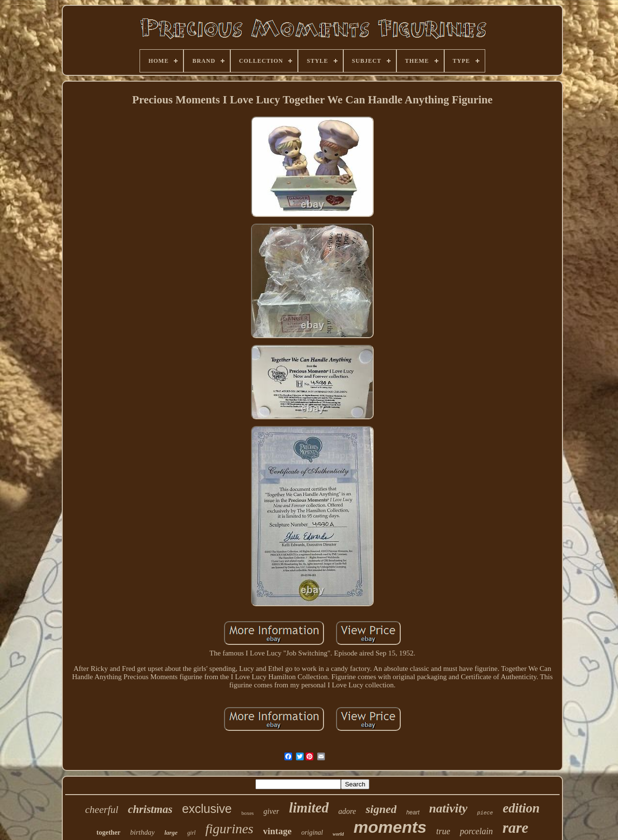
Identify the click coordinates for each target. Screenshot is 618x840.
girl (191, 833)
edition (521, 808)
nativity (448, 808)
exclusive (207, 809)
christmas (150, 809)
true (443, 831)
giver (272, 811)
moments (390, 827)
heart (413, 812)
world (338, 834)
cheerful (102, 810)
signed (381, 809)
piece (485, 813)
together (109, 833)
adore (347, 811)
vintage (277, 831)
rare (515, 828)
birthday (143, 832)
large (171, 833)
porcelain (476, 831)
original (312, 833)
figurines (229, 829)
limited (309, 808)
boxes (248, 813)
